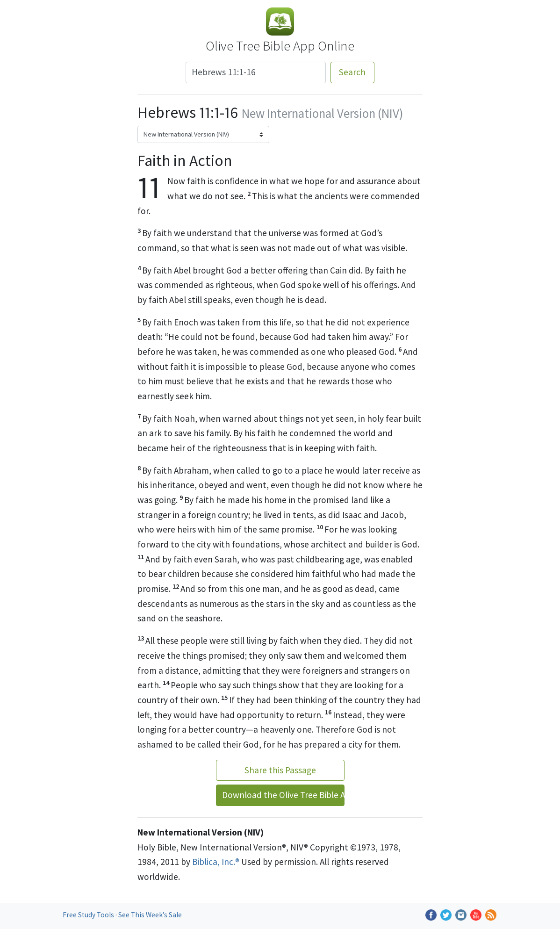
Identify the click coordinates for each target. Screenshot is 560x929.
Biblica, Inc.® (216, 862)
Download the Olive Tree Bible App (283, 795)
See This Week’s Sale (150, 915)
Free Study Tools (89, 915)
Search (352, 72)
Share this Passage (280, 770)
